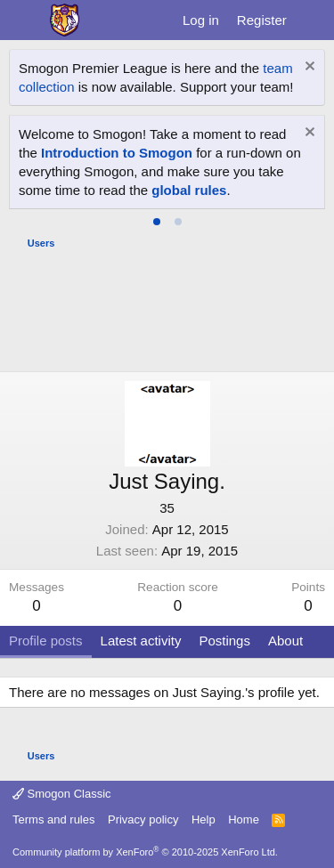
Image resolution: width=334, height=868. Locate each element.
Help (204, 819)
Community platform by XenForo (145, 852)
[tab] (157, 222)
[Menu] (24, 20)
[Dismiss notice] (308, 68)
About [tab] (285, 641)
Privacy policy (143, 819)
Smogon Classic (62, 794)
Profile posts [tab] (46, 641)
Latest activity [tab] (141, 641)
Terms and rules (53, 819)
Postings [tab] (224, 641)
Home (244, 819)
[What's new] (313, 20)
